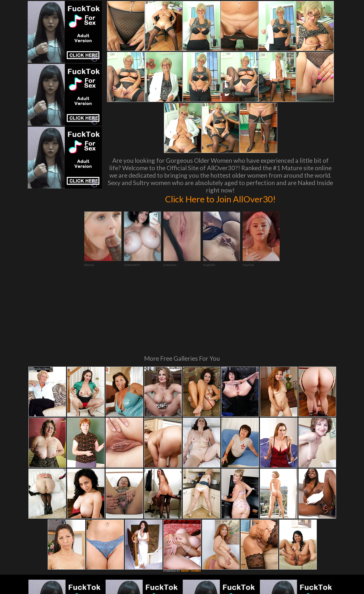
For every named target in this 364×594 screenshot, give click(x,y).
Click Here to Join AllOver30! (220, 199)
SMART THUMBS (191, 503)
